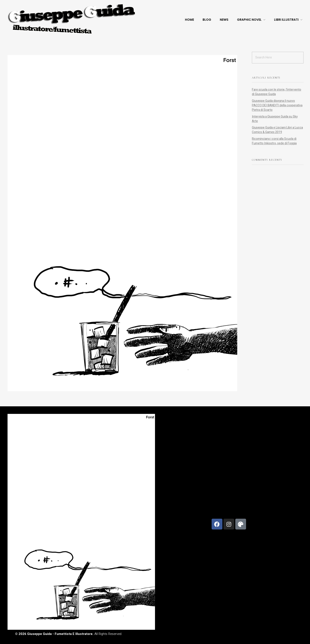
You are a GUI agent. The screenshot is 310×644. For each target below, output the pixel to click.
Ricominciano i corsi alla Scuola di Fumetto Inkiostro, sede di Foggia (274, 141)
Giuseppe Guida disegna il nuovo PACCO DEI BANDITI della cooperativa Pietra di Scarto (277, 105)
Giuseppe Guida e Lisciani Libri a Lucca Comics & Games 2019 (277, 130)
